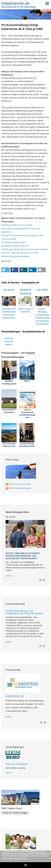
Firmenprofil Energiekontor (13, 242)
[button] (5, 270)
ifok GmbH (10, 517)
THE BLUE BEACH (17, 764)
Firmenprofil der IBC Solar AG (15, 246)
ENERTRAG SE (15, 696)
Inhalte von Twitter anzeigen (15, 813)
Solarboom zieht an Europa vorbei (17, 225)
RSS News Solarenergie (20, 484)
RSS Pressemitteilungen (20, 488)
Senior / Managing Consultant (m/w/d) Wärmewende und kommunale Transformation (23, 556)
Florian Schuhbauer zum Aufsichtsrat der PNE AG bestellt (24, 612)
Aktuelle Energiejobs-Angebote (15, 256)
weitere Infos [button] (21, 858)
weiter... (9, 576)
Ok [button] (26, 865)
